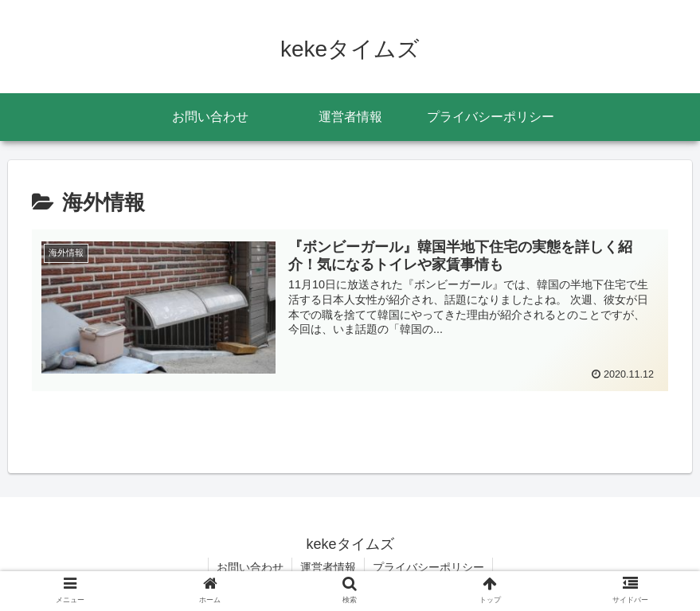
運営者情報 (328, 567)
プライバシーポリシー (428, 567)
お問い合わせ (250, 567)
